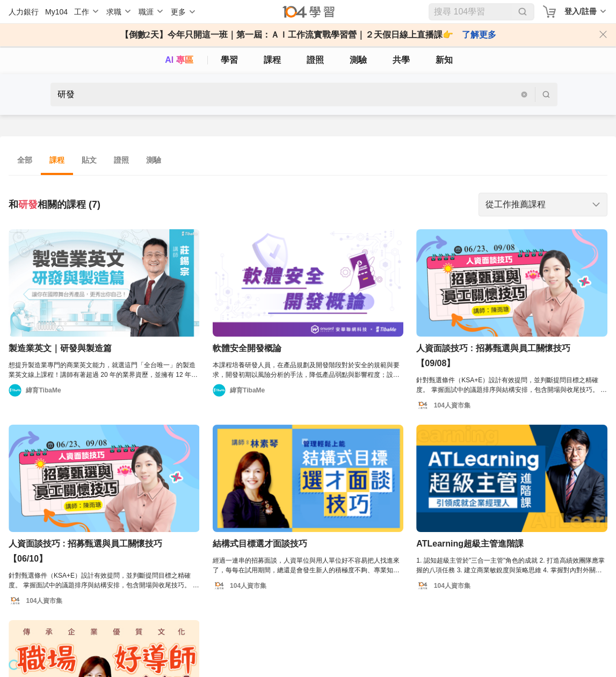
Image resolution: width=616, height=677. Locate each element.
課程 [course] (272, 60)
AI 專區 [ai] (179, 60)
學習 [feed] (229, 60)
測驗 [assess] (358, 60)
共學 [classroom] (401, 60)
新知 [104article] (444, 60)
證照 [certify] (315, 60)
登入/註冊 (581, 11)
